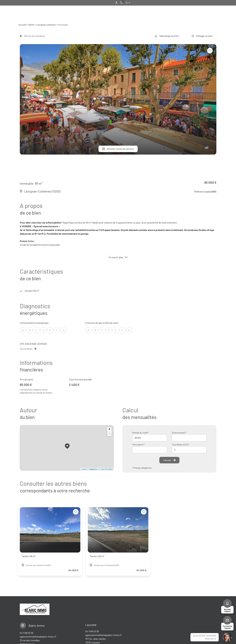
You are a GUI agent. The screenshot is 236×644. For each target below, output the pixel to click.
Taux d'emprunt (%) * (181, 445)
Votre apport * (138, 445)
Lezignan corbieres (46, 25)
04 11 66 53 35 (27, 633)
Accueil (22, 25)
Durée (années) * (179, 433)
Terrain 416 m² (29, 556)
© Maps (93, 469)
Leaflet (84, 469)
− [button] (109, 434)
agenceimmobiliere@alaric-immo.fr (38, 637)
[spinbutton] (189, 450)
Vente (31, 25)
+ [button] (109, 429)
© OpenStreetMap (106, 469)
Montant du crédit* (140, 433)
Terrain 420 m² (97, 556)
